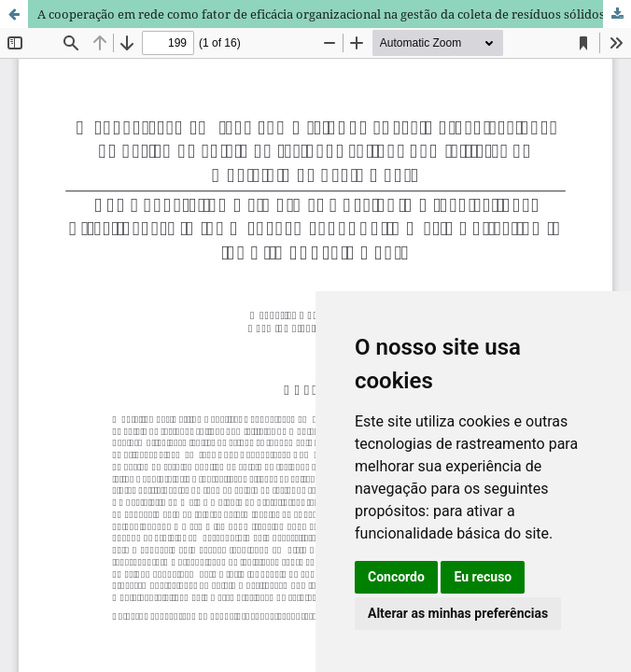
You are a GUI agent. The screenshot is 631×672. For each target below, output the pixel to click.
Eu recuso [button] (483, 577)
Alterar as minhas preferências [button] (458, 613)
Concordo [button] (396, 577)
